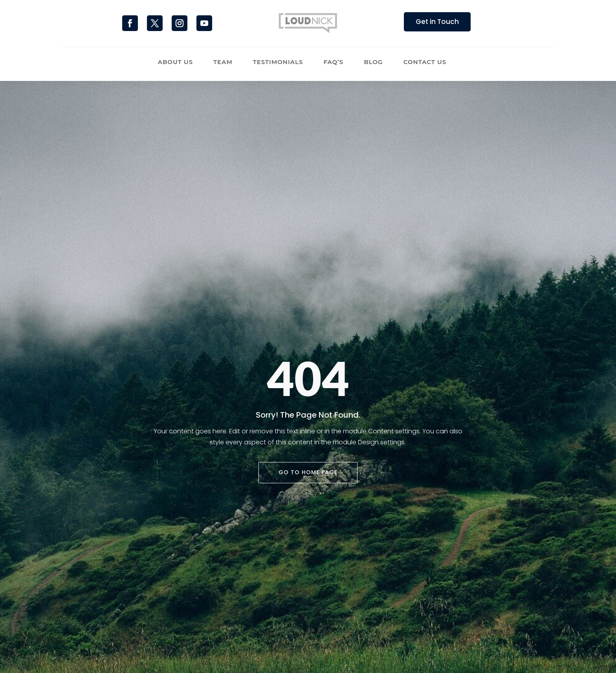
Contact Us (425, 62)
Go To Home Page (308, 472)
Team (223, 62)
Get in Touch (437, 22)
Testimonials (278, 62)
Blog (373, 62)
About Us (175, 62)
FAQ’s (333, 62)
